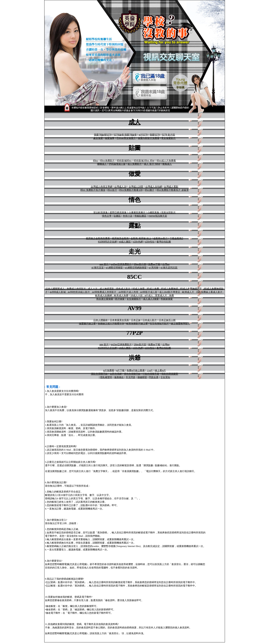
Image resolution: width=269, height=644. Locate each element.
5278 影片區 (168, 135)
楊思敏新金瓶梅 (120, 238)
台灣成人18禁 (136, 187)
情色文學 (107, 216)
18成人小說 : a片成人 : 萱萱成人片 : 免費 (152, 295)
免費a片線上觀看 (136, 370)
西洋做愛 (120, 299)
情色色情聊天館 (132, 374)
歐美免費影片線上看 (137, 324)
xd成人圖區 (125, 242)
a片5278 (143, 135)
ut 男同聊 (154, 268)
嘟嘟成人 (102, 164)
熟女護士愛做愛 (105, 299)
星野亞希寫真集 (118, 212)
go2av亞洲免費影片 (121, 264)
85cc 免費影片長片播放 (93, 190)
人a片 (150, 370)
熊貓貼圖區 (140, 216)
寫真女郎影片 (168, 212)
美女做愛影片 (168, 138)
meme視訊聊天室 (158, 216)
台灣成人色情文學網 (102, 187)
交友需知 (165, 377)
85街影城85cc (124, 161)
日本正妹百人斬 (167, 320)
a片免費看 (109, 370)
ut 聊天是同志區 (169, 268)
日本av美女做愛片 (126, 138)
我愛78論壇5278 (103, 135)
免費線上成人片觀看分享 (111, 324)
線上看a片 (160, 370)
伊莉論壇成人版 (117, 164)
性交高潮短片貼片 (159, 324)
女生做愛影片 (134, 299)
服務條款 (119, 377)
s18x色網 (138, 242)
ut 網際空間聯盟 (114, 268)
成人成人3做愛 (151, 299)
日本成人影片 (150, 320)
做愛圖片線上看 (87, 324)
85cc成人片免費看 (166, 161)
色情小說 (128, 216)
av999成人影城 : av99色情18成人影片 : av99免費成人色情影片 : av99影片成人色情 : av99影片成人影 (103, 292)
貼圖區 (117, 216)
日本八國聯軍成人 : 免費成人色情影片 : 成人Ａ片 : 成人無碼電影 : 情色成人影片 (88, 289)
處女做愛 (98, 138)
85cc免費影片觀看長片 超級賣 (173, 190)
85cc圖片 (150, 190)
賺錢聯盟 (142, 377)
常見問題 (131, 377)
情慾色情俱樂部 (170, 374)
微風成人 (167, 164)
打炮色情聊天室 (151, 374)
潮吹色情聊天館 (99, 374)
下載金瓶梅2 (176, 238)
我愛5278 (155, 135)
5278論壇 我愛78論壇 (125, 135)
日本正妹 (136, 320)
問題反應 (154, 377)
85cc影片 (112, 190)
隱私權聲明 (106, 377)
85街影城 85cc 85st (144, 161)
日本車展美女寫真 (119, 320)
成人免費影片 (135, 164)
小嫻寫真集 (153, 212)
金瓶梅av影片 (161, 238)
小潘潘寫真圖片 (137, 212)
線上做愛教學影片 (180, 324)
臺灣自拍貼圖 (164, 242)
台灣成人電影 (171, 187)
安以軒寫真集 (101, 212)
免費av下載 (154, 264)
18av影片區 (140, 264)
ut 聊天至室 (98, 268)
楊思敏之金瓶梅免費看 (98, 238)
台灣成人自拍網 (154, 187)
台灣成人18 (120, 187)
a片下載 (120, 370)
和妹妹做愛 (167, 299)
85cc (95, 161)
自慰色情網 (116, 374)
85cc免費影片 (107, 161)
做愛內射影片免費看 (149, 138)
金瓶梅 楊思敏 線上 (141, 238)
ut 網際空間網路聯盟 (136, 268)
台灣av (166, 264)
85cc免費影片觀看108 (131, 190)
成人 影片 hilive (152, 164)
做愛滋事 (110, 138)
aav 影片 (104, 264)
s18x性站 (150, 242)
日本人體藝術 (101, 320)
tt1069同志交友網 (107, 242)
